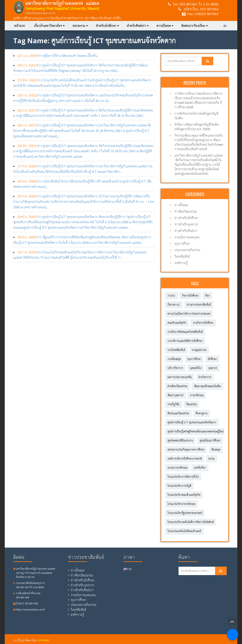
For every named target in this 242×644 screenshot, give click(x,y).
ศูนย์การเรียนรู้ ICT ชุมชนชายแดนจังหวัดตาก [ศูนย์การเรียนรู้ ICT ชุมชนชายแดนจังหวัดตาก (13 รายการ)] (192, 422)
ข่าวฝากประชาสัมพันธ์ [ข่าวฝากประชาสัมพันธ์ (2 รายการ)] (199, 305)
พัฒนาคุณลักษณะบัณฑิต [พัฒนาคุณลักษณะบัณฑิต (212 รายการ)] (207, 386)
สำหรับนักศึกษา (107, 26)
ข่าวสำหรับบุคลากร (186, 224)
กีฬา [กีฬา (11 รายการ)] (207, 296)
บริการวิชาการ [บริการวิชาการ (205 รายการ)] (175, 368)
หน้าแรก (20, 26)
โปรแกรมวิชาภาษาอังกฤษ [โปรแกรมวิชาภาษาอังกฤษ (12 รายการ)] (181, 504)
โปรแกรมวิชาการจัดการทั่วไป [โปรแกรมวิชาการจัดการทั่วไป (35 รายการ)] (183, 477)
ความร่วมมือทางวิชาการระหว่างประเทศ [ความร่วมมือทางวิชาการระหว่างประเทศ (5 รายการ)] (189, 314)
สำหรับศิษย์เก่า (138, 26)
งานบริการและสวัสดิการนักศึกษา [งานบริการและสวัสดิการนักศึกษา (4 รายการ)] (185, 341)
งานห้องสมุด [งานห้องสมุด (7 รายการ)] (174, 359)
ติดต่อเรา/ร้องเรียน (195, 26)
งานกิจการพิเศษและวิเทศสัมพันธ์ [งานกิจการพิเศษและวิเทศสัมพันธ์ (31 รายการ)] (185, 332)
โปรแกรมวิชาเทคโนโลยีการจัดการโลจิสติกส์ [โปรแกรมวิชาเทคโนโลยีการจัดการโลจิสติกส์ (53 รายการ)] (191, 522)
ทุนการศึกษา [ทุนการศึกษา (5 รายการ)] (194, 359)
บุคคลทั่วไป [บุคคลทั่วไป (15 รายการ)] (196, 368)
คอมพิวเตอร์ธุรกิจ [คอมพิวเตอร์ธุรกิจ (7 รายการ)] (177, 323)
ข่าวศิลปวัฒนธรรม (186, 212)
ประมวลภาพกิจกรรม (187, 250)
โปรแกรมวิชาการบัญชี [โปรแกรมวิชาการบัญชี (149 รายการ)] (179, 486)
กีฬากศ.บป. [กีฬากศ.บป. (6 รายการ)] (174, 305)
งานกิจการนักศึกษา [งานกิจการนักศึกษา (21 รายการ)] (203, 323)
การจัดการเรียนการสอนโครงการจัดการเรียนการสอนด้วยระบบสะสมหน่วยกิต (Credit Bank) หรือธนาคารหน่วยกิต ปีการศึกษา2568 (199, 100)
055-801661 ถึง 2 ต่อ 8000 (199, 4)
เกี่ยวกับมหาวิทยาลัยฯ (49, 26)
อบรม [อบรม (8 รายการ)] (211, 459)
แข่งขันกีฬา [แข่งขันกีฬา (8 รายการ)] (200, 468)
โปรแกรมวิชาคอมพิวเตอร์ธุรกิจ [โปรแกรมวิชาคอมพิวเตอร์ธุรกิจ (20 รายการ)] (184, 495)
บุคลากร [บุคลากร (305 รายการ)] (213, 368)
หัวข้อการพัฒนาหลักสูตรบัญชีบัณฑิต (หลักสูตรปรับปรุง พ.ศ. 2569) (197, 127)
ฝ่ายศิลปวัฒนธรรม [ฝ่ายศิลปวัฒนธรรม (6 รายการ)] (177, 386)
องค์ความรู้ (181, 263)
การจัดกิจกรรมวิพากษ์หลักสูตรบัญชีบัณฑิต (196, 116)
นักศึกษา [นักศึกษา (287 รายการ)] (212, 359)
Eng (127, 569)
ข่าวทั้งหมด (181, 205)
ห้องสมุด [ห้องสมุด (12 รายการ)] (216, 450)
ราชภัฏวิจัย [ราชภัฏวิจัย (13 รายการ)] (173, 404)
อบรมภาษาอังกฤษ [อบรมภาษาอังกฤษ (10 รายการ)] (177, 468)
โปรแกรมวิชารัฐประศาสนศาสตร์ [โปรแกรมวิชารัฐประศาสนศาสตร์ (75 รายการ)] (185, 513)
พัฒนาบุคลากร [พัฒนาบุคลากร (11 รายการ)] (175, 395)
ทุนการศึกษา (182, 244)
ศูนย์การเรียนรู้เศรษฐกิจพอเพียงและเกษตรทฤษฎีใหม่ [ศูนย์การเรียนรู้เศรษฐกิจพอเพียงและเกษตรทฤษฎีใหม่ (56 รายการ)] (196, 431)
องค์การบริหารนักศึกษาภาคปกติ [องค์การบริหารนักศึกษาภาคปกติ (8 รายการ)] (185, 459)
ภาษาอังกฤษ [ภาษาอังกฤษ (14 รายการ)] (197, 395)
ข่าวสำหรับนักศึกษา (187, 218)
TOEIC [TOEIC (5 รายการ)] (171, 296)
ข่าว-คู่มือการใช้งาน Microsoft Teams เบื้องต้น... (58, 56)
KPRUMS (43, 640)
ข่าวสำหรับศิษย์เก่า (186, 231)
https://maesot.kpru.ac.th (29, 609)
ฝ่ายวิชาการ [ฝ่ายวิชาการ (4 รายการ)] (205, 377)
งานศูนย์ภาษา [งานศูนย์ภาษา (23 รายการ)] (199, 350)
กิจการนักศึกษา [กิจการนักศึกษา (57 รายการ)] (190, 296)
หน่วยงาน (80, 26)
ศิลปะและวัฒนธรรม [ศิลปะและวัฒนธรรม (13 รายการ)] (178, 413)
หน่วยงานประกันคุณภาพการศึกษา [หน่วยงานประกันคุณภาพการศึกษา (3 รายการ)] (186, 450)
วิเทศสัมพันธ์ (182, 256)
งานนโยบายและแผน (187, 237)
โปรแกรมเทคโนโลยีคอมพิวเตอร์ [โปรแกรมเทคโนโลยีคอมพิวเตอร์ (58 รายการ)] (184, 531)
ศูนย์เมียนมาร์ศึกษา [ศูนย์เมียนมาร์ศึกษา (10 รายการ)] (210, 440)
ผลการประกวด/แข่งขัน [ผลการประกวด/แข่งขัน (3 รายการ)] (180, 377)
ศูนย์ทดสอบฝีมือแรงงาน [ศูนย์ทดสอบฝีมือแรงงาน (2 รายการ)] (180, 440)
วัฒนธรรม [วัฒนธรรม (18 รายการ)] (191, 404)
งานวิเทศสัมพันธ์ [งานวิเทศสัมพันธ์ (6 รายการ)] (176, 350)
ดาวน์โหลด (165, 26)
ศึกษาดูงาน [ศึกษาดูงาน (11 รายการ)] (202, 413)
